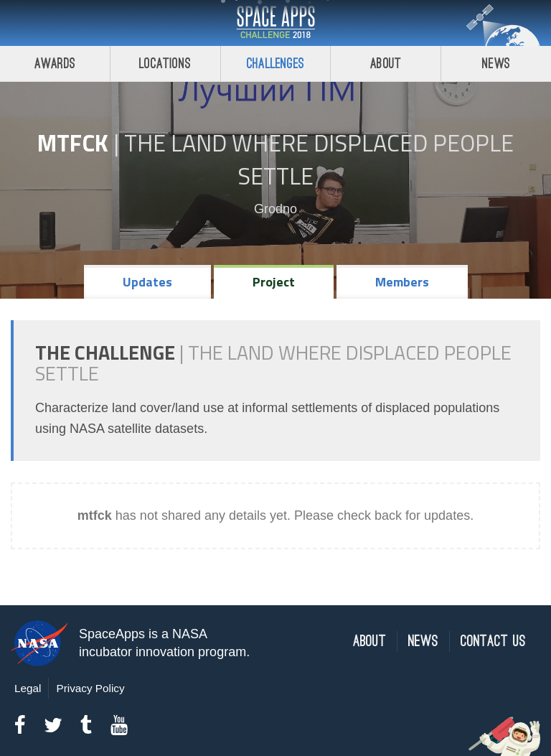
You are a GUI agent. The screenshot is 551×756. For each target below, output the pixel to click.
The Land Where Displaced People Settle (319, 159)
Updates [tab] (147, 282)
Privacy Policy (90, 688)
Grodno (275, 209)
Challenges (275, 64)
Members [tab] (402, 282)
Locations (165, 64)
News (496, 64)
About (386, 64)
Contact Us (493, 641)
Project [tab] (274, 282)
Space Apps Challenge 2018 (275, 23)
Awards (55, 64)
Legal (28, 688)
